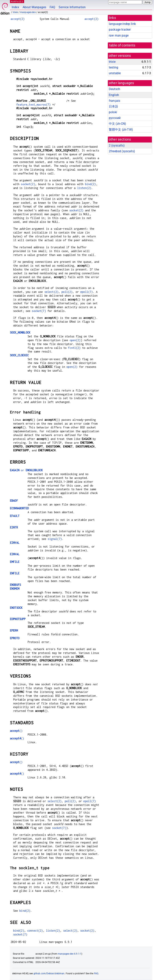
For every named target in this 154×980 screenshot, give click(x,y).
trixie (15, 12)
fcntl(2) (74, 348)
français (114, 101)
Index (15, 7)
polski (113, 112)
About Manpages (34, 7)
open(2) (75, 340)
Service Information (72, 7)
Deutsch (114, 89)
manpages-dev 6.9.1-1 (70, 954)
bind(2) (91, 184)
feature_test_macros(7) (33, 105)
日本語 (113, 106)
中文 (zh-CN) (118, 124)
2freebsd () (122, 151)
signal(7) (55, 539)
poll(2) (67, 292)
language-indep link (122, 24)
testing (113, 67)
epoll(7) (86, 292)
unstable (115, 73)
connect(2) (35, 931)
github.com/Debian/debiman (49, 973)
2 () (117, 145)
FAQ (52, 7)
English (114, 95)
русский (115, 118)
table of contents (122, 45)
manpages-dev (28, 12)
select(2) (51, 292)
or (26, 470)
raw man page (119, 35)
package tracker (120, 30)
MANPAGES (17, 1)
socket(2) (28, 184)
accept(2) (18, 19)
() (16, 731)
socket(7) (39, 311)
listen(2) (84, 188)
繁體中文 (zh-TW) (121, 130)
